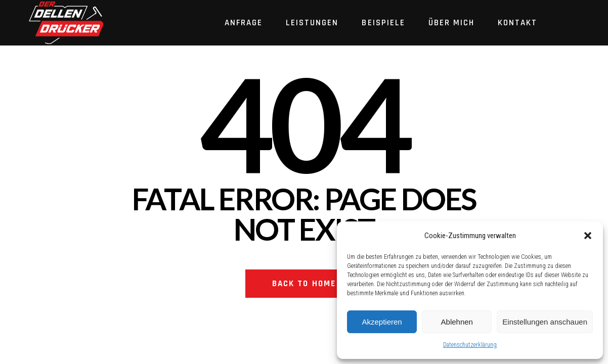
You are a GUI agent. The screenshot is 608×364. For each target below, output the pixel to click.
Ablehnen (457, 322)
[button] (588, 236)
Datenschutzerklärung (470, 345)
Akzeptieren (382, 322)
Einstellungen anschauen (545, 322)
